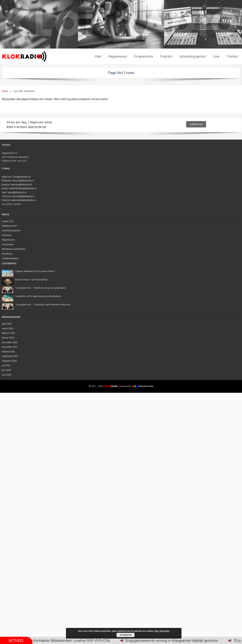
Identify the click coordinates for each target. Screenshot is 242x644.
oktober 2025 (8, 352)
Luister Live (7, 221)
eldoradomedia (146, 386)
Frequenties (8, 245)
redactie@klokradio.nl (23, 181)
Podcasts (7, 235)
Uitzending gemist (11, 231)
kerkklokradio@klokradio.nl (23, 188)
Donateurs (7, 254)
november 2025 (10, 347)
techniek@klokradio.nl (23, 196)
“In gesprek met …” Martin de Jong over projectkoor (40, 288)
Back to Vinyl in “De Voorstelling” (32, 280)
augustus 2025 (9, 361)
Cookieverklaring (10, 258)
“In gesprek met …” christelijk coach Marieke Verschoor (43, 305)
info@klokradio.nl (22, 177)
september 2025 (10, 356)
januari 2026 (8, 338)
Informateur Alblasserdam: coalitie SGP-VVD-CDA (74, 641)
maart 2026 (8, 329)
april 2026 (7, 324)
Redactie (6, 181)
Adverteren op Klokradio (14, 249)
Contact (17, 204)
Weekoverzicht (9, 226)
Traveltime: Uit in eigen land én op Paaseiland (38, 296)
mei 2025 (7, 375)
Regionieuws (8, 240)
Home (5, 91)
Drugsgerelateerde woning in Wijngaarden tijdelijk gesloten (175, 641)
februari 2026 (8, 333)
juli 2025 (6, 365)
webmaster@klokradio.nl (23, 200)
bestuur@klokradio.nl (21, 185)
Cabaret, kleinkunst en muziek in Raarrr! (35, 271)
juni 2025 (6, 370)
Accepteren (125, 635)
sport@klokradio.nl (17, 192)
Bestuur (6, 185)
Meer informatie (162, 631)
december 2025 (10, 342)
